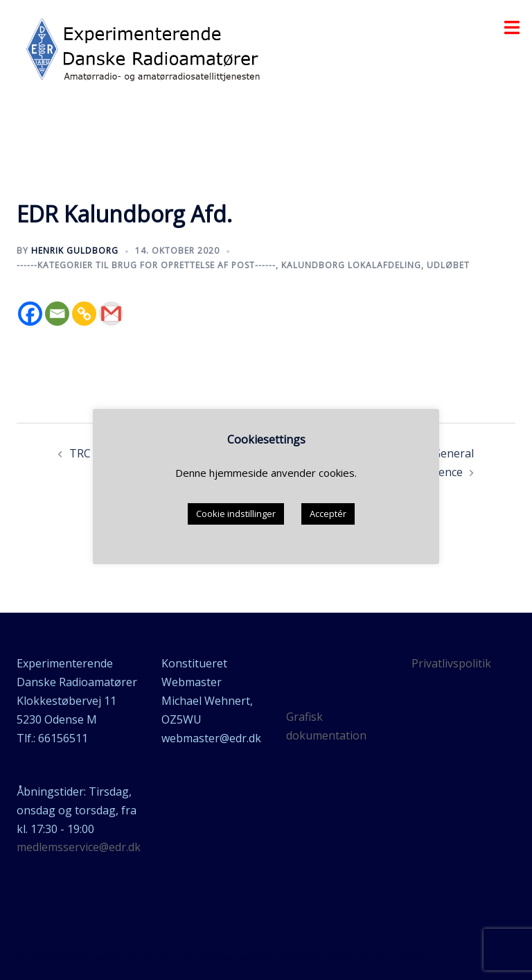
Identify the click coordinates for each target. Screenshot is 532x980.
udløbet (448, 265)
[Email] (57, 314)
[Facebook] (30, 314)
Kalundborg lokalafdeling (351, 265)
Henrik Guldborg (75, 251)
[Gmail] (111, 314)
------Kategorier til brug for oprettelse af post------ (146, 265)
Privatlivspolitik (451, 663)
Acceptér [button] (328, 514)
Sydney (406, 956)
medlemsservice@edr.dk (79, 847)
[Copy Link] (84, 314)
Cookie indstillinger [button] (236, 514)
